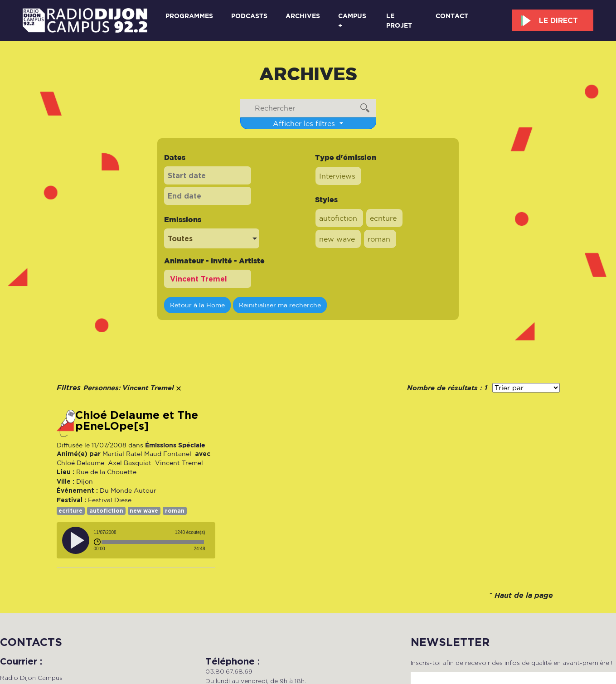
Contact (452, 16)
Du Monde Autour (128, 490)
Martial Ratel (122, 454)
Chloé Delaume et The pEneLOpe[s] (137, 421)
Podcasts (249, 16)
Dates (175, 157)
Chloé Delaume (80, 463)
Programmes (189, 16)
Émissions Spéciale (175, 445)
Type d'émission (346, 157)
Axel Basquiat (129, 463)
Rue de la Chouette (106, 472)
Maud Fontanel (168, 454)
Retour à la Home (197, 305)
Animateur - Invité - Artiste (214, 261)
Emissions (183, 219)
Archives (303, 16)
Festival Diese (110, 500)
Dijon (85, 481)
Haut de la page (524, 596)
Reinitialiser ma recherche (280, 305)
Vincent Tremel (178, 463)
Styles (326, 199)
